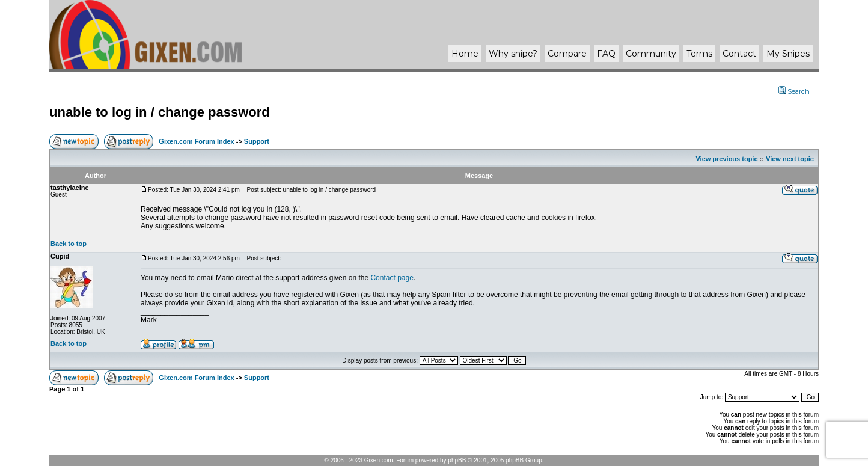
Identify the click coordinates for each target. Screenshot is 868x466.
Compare (567, 54)
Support (257, 141)
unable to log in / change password (160, 112)
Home (465, 54)
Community (651, 54)
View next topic (790, 159)
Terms (699, 54)
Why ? (513, 54)
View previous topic (726, 159)
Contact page (392, 278)
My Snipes (788, 54)
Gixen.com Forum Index (196, 141)
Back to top (69, 244)
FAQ (606, 54)
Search (794, 91)
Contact (739, 54)
